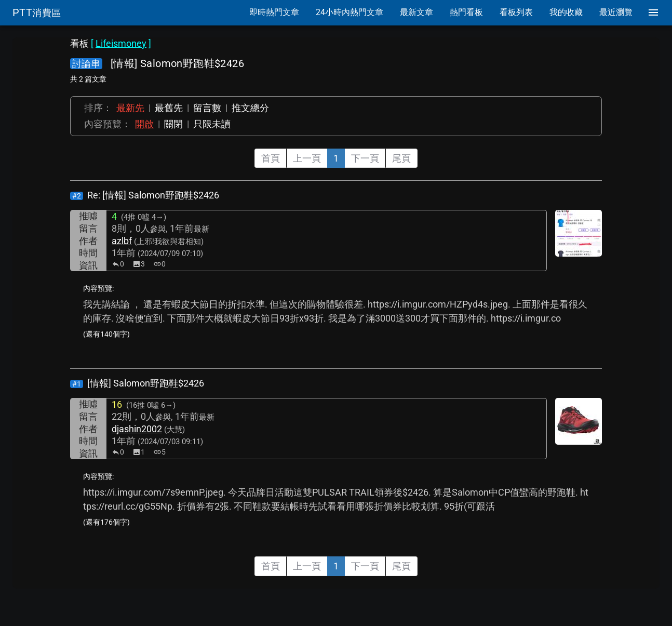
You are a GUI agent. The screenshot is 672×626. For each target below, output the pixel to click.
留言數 (207, 108)
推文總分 (250, 108)
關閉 (173, 124)
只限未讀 (212, 124)
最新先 (130, 108)
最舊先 (169, 108)
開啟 (144, 124)
